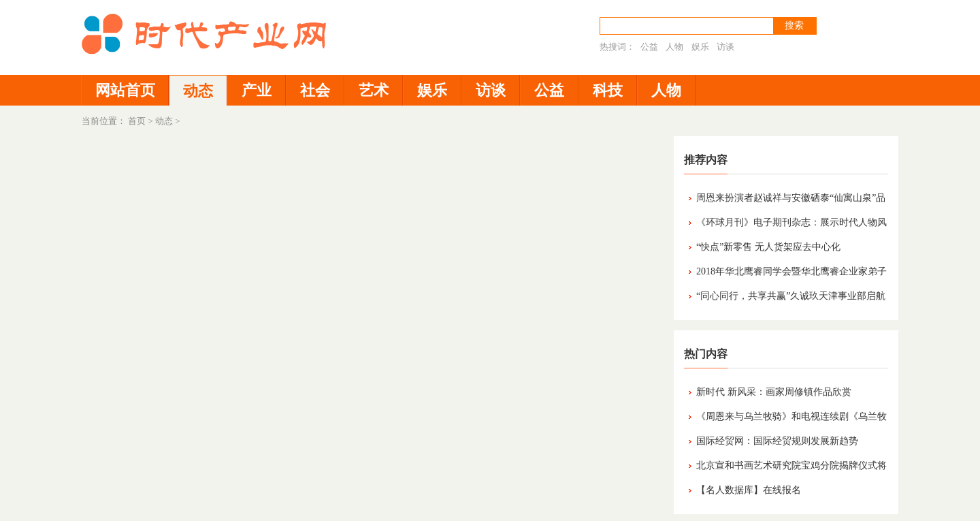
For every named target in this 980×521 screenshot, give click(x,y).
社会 (315, 90)
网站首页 (125, 90)
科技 (608, 90)
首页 (137, 121)
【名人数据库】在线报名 (749, 490)
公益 (649, 47)
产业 (257, 90)
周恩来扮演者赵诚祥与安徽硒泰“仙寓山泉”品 (791, 198)
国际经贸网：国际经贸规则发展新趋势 (777, 441)
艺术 (374, 90)
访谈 (725, 47)
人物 (674, 47)
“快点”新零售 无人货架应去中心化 (768, 247)
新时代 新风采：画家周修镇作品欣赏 (774, 392)
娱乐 (700, 47)
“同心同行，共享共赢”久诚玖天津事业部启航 (791, 296)
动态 (198, 91)
